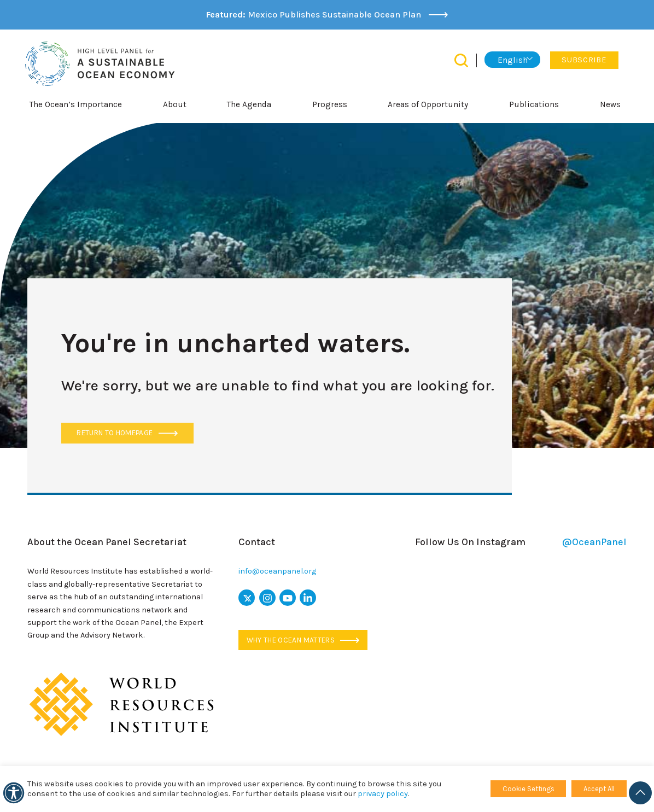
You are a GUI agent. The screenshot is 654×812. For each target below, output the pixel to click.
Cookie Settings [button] (529, 789)
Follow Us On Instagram (521, 542)
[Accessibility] (14, 793)
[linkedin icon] (308, 598)
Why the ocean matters (303, 640)
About (175, 104)
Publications (534, 104)
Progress (330, 104)
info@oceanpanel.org (277, 571)
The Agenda (249, 104)
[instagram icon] (267, 598)
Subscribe (584, 60)
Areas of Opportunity (428, 104)
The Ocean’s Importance (76, 104)
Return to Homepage (127, 433)
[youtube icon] (288, 598)
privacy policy (383, 794)
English (513, 60)
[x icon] (247, 598)
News (610, 104)
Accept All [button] (599, 789)
